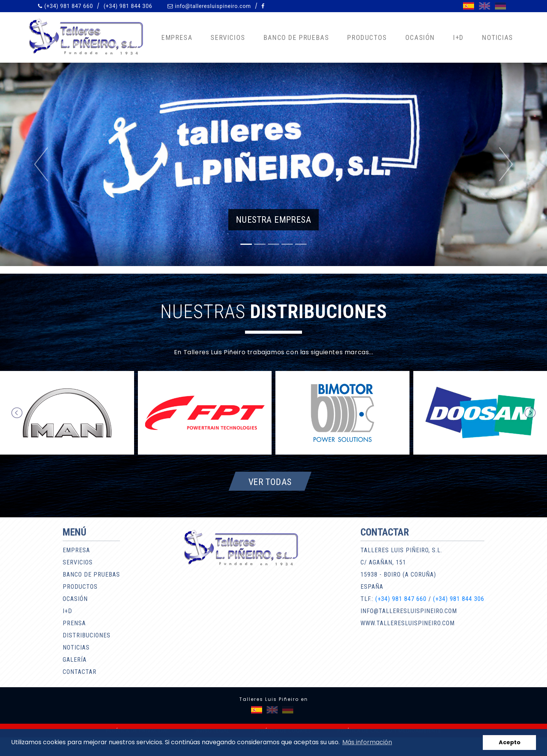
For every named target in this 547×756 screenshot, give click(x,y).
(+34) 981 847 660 (69, 6)
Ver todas (270, 482)
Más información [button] (367, 742)
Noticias (498, 37)
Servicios (228, 37)
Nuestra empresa (273, 220)
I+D (458, 37)
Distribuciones (87, 635)
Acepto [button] (510, 742)
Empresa (177, 37)
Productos (367, 37)
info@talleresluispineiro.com (213, 6)
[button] (41, 164)
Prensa (74, 623)
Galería (75, 660)
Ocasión (420, 37)
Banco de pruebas (296, 37)
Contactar (80, 672)
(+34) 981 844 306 (128, 6)
